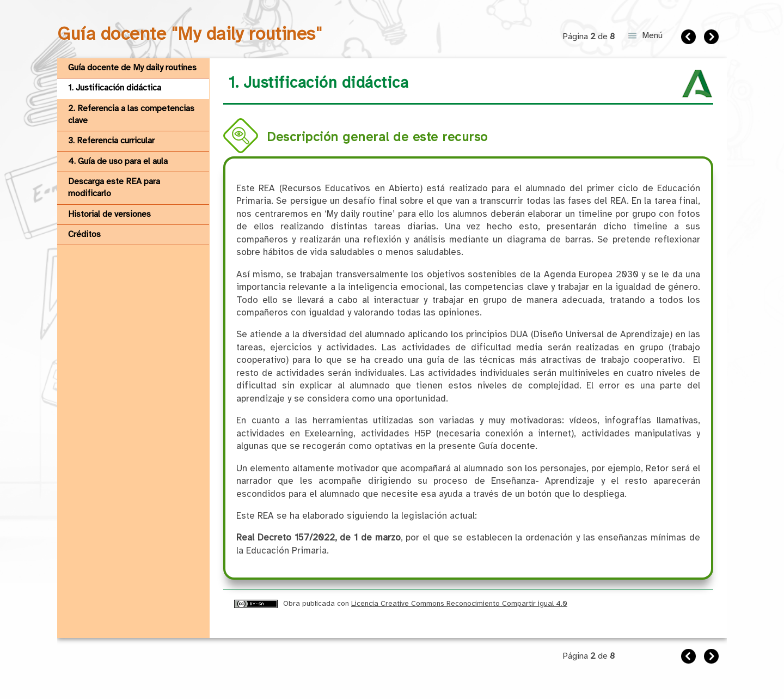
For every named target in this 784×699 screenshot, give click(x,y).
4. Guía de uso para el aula (118, 162)
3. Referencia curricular (111, 141)
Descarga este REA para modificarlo (114, 188)
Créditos (84, 235)
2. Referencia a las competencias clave (131, 115)
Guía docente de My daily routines (132, 68)
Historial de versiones (109, 214)
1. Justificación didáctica (115, 88)
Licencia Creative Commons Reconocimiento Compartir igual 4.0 (459, 604)
